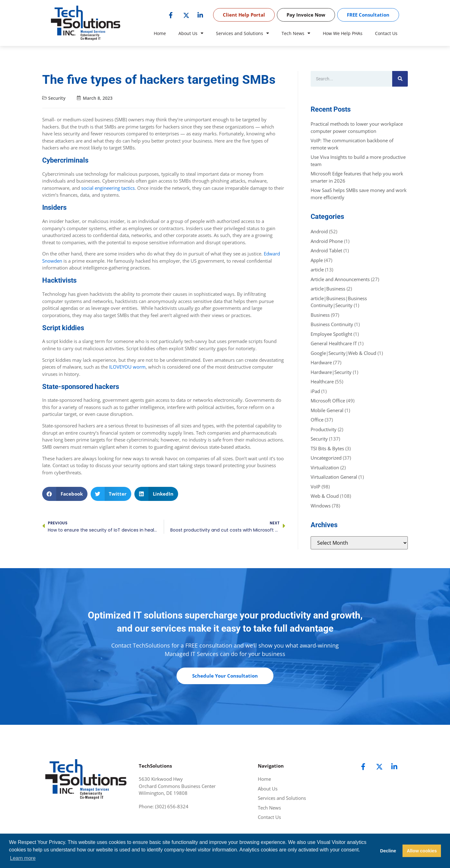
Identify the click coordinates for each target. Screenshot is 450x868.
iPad (315, 391)
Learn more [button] (23, 858)
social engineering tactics (107, 188)
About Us (191, 33)
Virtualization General (334, 477)
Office (317, 420)
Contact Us (386, 33)
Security (57, 98)
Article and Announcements (340, 279)
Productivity (324, 429)
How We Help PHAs (343, 33)
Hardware (321, 362)
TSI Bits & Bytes (327, 448)
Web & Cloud (325, 496)
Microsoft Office (328, 401)
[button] (65, 494)
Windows (321, 506)
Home (160, 33)
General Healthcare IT (334, 343)
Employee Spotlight (331, 334)
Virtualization (325, 467)
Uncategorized (326, 458)
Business (320, 315)
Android (319, 231)
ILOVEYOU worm (127, 367)
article (317, 270)
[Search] (400, 79)
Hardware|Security (331, 372)
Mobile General (327, 410)
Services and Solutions (242, 33)
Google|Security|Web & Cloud (343, 353)
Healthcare (322, 381)
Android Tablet (326, 250)
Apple (317, 260)
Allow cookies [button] (422, 851)
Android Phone (327, 241)
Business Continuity (332, 324)
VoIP (315, 487)
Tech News (296, 33)
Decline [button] (388, 851)
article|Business (328, 289)
